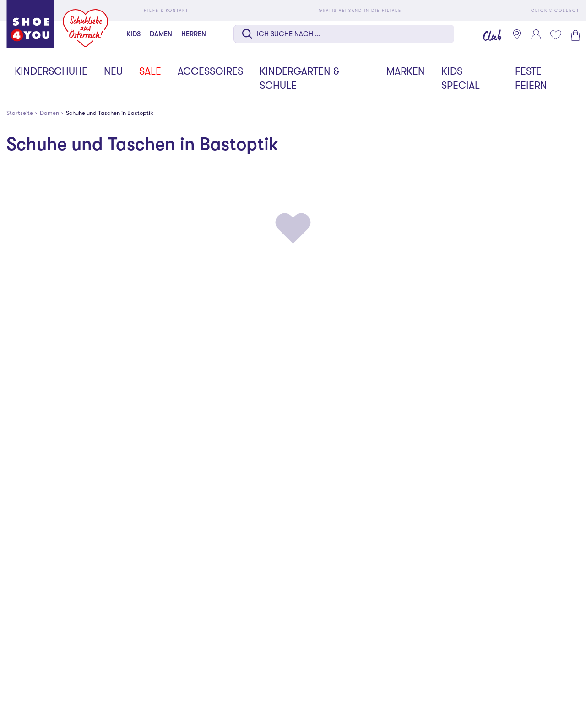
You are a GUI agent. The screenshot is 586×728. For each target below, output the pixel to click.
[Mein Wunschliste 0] (555, 35)
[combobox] (344, 35)
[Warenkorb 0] (575, 35)
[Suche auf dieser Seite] (344, 34)
